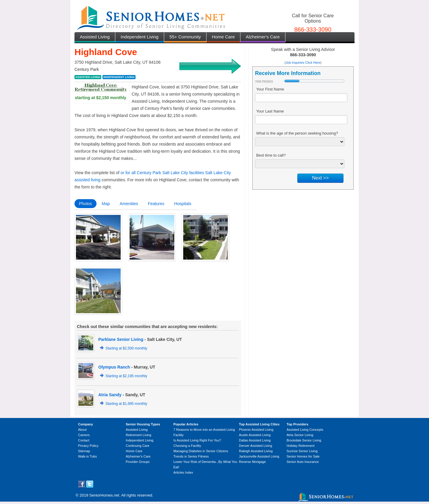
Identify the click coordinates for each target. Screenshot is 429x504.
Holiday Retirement (301, 446)
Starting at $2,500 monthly (126, 348)
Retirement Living (139, 435)
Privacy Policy (88, 446)
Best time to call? (271, 155)
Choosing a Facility (187, 446)
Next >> (320, 178)
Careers (84, 435)
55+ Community (185, 37)
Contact (84, 440)
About (82, 430)
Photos (86, 204)
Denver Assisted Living (255, 446)
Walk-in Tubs (87, 456)
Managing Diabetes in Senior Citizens (201, 451)
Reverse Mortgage (252, 462)
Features (156, 204)
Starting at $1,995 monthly (126, 404)
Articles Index (183, 472)
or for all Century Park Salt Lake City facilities (162, 173)
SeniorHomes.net (104, 495)
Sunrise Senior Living (302, 451)
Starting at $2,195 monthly (126, 376)
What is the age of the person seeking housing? (297, 133)
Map (106, 204)
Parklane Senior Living (121, 339)
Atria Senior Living (300, 435)
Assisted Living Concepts (305, 430)
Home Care (223, 37)
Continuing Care (138, 446)
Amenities (129, 204)
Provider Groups (138, 462)
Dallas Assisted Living (255, 440)
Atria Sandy (110, 395)
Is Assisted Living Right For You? (197, 440)
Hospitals (183, 204)
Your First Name (270, 89)
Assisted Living (95, 37)
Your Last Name (270, 111)
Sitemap (84, 451)
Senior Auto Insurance (303, 462)
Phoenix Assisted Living (256, 430)
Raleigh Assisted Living (256, 451)
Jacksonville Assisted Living (259, 456)
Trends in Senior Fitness (191, 456)
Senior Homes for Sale (303, 456)
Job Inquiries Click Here (303, 63)
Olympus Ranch (114, 367)
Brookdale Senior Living (304, 440)
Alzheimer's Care (263, 37)
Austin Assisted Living (255, 435)
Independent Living (140, 37)
